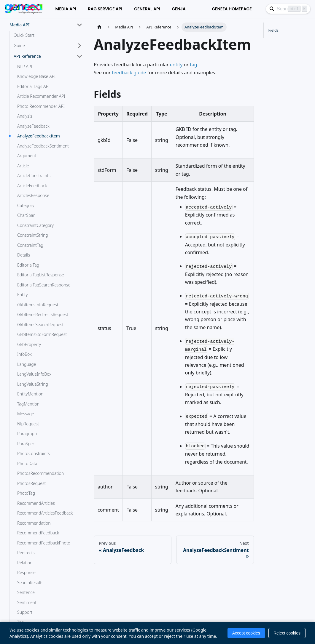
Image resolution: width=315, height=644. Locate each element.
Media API (35, 9)
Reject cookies (287, 633)
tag (194, 65)
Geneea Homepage (187, 9)
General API (117, 9)
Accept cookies (246, 633)
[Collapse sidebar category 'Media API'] (79, 25)
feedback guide (129, 73)
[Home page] (99, 27)
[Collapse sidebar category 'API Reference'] (79, 56)
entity (176, 65)
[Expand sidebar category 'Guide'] (79, 46)
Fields (273, 30)
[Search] (266, 9)
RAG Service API (75, 9)
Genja (148, 9)
